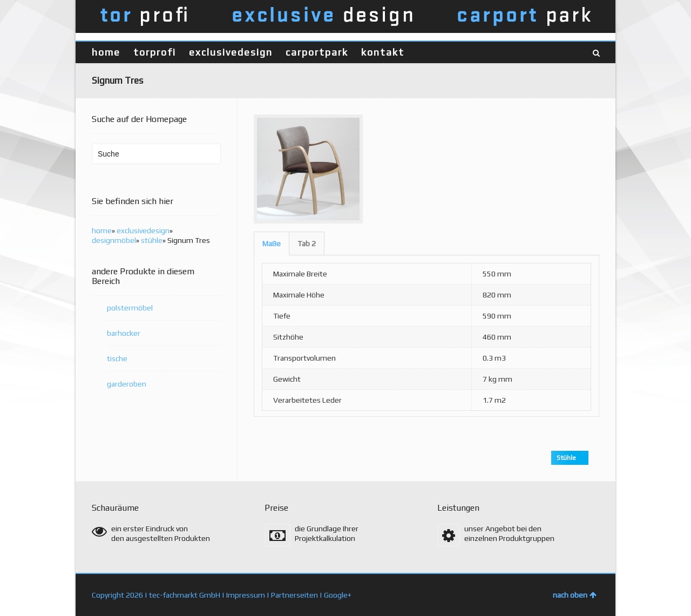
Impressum (246, 595)
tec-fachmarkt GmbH (185, 595)
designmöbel (114, 240)
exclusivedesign (231, 52)
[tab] (272, 243)
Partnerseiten (294, 595)
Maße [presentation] (272, 243)
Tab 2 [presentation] (307, 243)
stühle (152, 240)
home (106, 52)
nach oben (575, 595)
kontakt (383, 52)
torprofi (155, 52)
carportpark (317, 52)
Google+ (338, 595)
